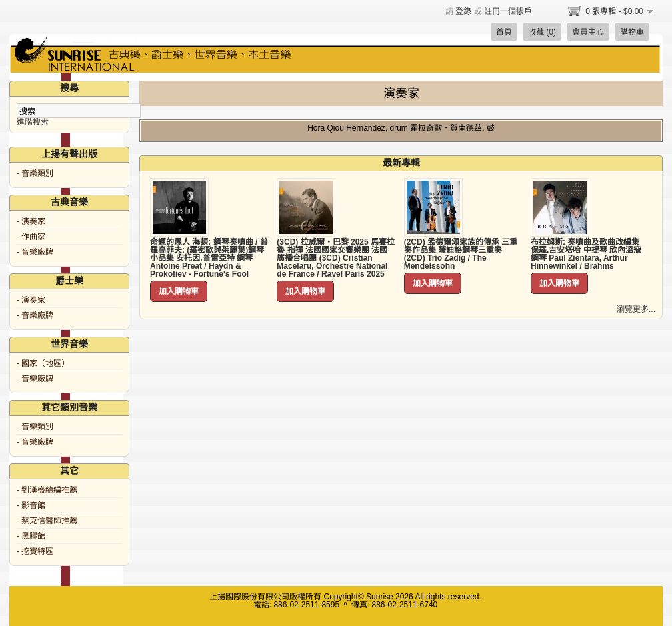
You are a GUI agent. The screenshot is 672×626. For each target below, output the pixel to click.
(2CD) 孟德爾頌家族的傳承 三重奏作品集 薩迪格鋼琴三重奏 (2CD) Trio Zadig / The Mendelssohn (461, 254)
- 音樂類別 (35, 173)
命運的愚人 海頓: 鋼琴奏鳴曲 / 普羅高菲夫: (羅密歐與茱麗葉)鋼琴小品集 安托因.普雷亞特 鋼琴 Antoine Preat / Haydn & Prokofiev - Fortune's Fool (209, 258)
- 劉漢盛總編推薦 (47, 490)
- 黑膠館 (31, 536)
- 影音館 (31, 505)
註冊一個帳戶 (508, 11)
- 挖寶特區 (35, 551)
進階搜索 (33, 122)
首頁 (504, 32)
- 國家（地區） (43, 363)
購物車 (632, 32)
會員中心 (588, 32)
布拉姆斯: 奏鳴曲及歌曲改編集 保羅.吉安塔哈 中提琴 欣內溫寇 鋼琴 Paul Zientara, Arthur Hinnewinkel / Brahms (586, 254)
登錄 (463, 11)
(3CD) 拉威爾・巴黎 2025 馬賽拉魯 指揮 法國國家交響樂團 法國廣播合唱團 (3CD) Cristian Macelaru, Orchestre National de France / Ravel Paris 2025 (336, 258)
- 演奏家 (31, 221)
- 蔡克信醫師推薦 (47, 521)
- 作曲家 (31, 237)
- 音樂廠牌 (35, 252)
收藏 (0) (542, 32)
